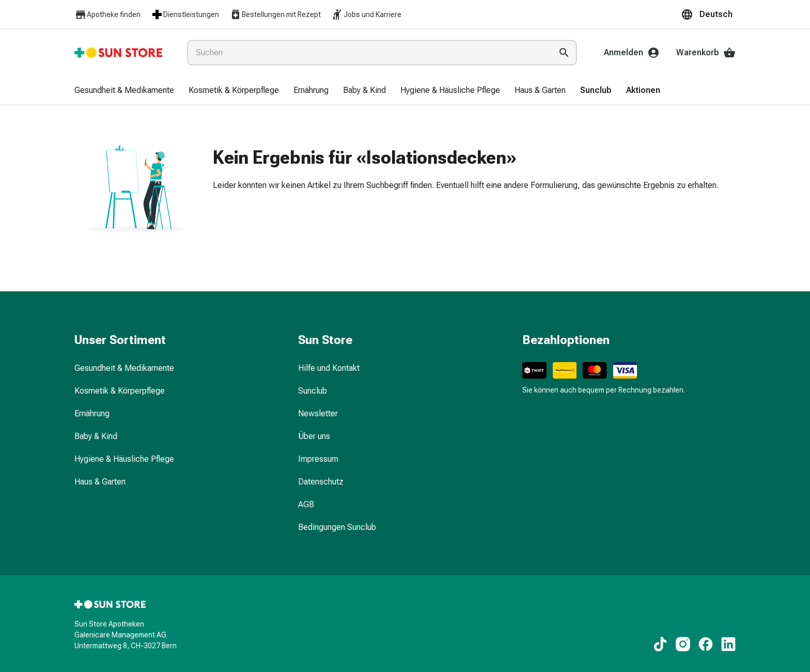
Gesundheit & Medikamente (124, 368)
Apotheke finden (107, 15)
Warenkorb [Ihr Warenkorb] (706, 53)
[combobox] (368, 53)
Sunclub (313, 391)
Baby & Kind (96, 436)
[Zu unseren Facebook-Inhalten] (706, 644)
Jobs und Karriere (366, 14)
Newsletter (318, 413)
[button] (708, 14)
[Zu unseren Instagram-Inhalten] (683, 644)
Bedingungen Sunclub (337, 527)
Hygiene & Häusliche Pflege (124, 459)
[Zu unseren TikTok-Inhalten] (660, 644)
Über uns (314, 436)
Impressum (318, 459)
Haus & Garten (100, 482)
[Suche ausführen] (564, 53)
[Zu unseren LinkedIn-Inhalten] (728, 644)
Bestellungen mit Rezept (275, 14)
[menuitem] (124, 91)
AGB (306, 504)
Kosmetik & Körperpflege (120, 391)
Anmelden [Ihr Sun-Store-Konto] (632, 53)
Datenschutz (321, 482)
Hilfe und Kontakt (329, 368)
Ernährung (92, 413)
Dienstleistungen (185, 14)
